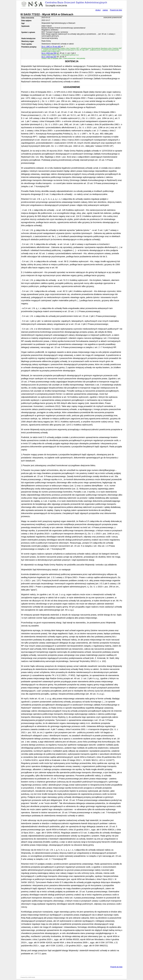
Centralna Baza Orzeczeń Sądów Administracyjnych (76, 3)
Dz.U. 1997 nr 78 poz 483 (51, 47)
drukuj (98, 10)
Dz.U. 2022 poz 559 (49, 53)
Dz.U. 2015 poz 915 (49, 57)
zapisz (105, 10)
